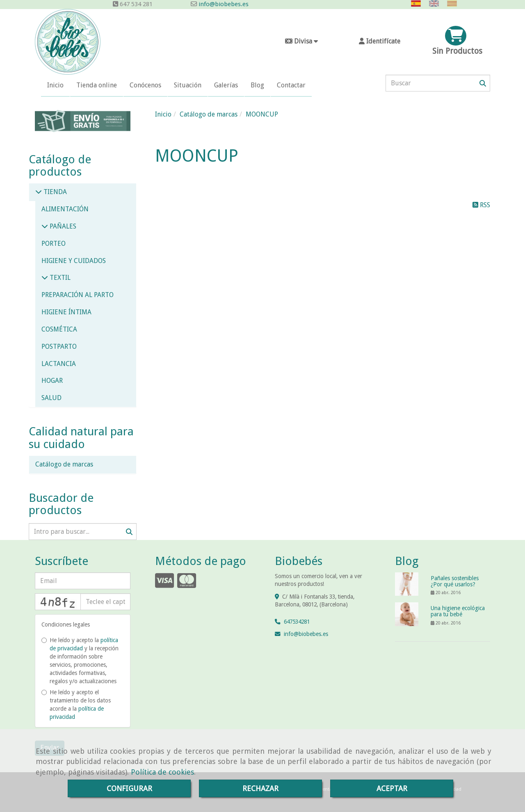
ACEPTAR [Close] (392, 788)
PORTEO (54, 244)
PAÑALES (62, 226)
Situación (188, 85)
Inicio (55, 85)
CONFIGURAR (129, 788)
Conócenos (145, 85)
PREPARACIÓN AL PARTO (78, 295)
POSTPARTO (59, 347)
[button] (379, 42)
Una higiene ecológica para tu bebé (458, 611)
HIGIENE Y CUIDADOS (74, 261)
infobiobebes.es (306, 634)
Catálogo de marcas (64, 464)
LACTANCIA (59, 364)
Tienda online (97, 85)
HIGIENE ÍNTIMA (66, 312)
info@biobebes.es (223, 4)
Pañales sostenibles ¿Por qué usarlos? (455, 581)
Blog (257, 85)
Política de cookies (162, 772)
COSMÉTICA (59, 329)
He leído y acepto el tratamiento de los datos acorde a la (76, 704)
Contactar (291, 85)
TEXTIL (59, 278)
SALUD (51, 398)
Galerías (226, 85)
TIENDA (54, 192)
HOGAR (52, 381)
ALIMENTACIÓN (65, 209)
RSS (481, 205)
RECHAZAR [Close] (260, 788)
